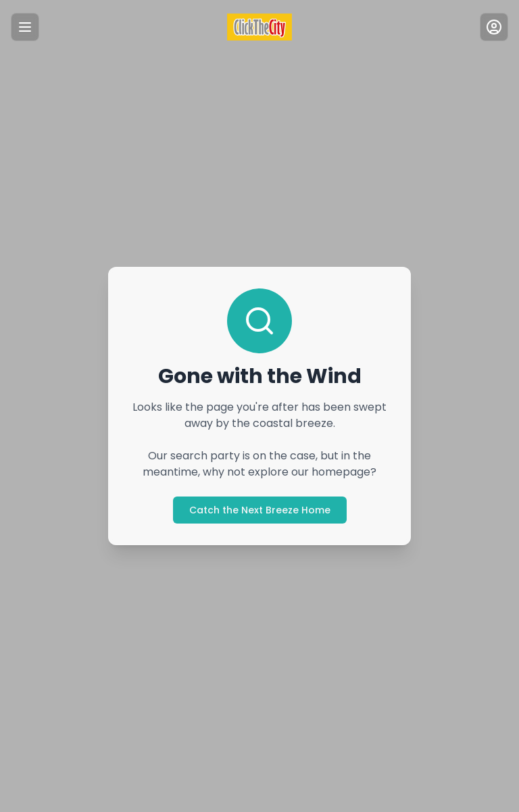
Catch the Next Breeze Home (260, 510)
